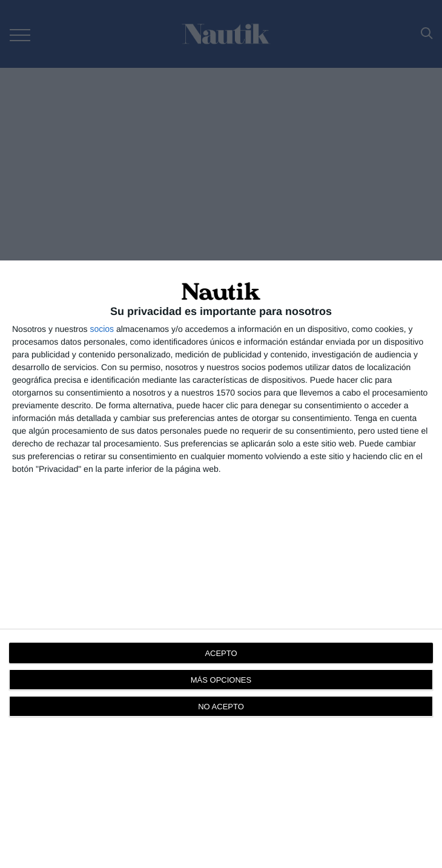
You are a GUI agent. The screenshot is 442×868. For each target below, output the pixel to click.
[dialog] (221, 564)
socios (102, 329)
